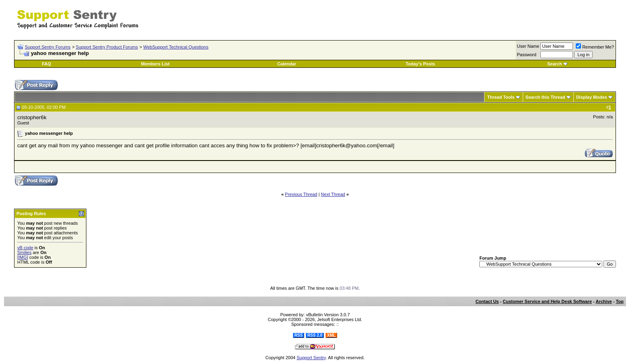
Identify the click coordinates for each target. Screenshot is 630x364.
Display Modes (592, 97)
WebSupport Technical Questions (176, 47)
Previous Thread (301, 194)
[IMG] (23, 257)
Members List (155, 64)
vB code (25, 248)
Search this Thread (545, 97)
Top (620, 301)
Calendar (287, 64)
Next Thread (333, 194)
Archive (604, 301)
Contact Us (487, 301)
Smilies (24, 252)
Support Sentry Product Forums (107, 47)
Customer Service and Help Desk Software (547, 301)
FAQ (46, 64)
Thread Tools (501, 97)
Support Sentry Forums (48, 47)
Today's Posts (420, 64)
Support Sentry (311, 358)
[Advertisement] (522, 15)
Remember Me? (595, 47)
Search (555, 64)
